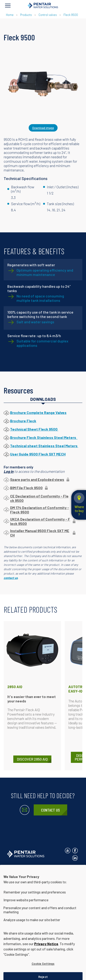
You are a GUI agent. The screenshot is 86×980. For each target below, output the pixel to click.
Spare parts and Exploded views (37, 479)
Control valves (48, 15)
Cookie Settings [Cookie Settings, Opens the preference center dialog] (43, 974)
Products (26, 15)
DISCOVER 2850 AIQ (32, 759)
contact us (11, 578)
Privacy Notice (45, 869)
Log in (9, 471)
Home (10, 15)
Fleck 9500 (71, 15)
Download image (43, 128)
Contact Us (50, 810)
